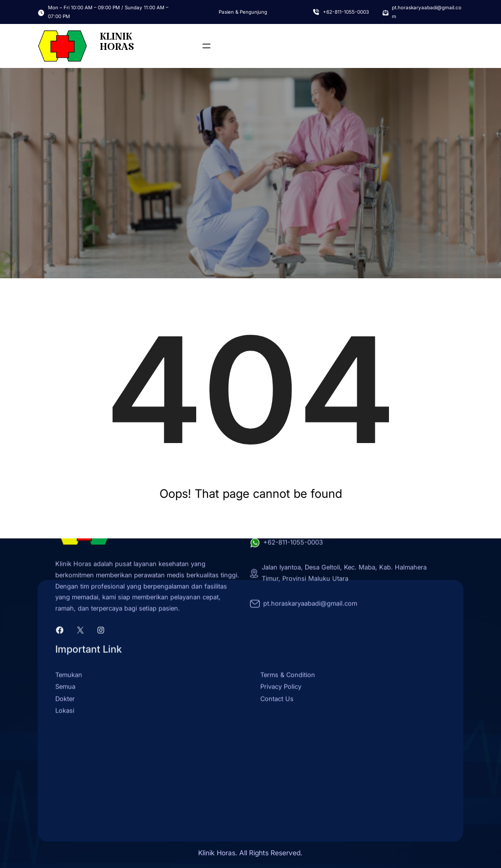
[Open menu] (206, 46)
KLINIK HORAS (117, 45)
